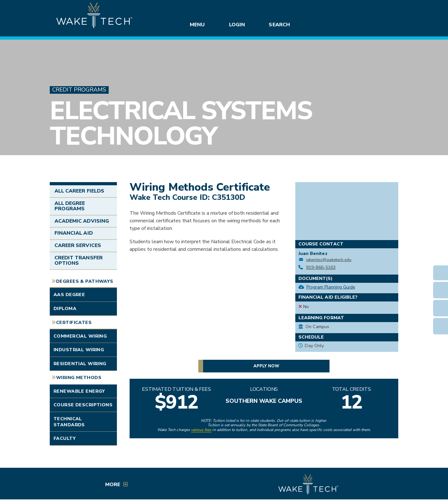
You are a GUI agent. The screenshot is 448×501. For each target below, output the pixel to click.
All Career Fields (79, 191)
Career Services (78, 245)
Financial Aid (74, 233)
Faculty (65, 438)
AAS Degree (69, 295)
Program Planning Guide (331, 287)
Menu (197, 25)
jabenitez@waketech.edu (329, 260)
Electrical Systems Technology (181, 123)
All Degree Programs (70, 206)
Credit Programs (79, 90)
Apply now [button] (266, 366)
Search (279, 25)
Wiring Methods (79, 377)
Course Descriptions (83, 405)
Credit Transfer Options (79, 261)
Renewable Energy (79, 391)
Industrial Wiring (79, 350)
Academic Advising (82, 221)
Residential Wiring (80, 364)
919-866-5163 (321, 267)
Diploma (65, 308)
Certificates (74, 322)
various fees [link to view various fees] (201, 430)
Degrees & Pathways (85, 281)
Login (237, 25)
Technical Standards (69, 422)
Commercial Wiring (80, 336)
